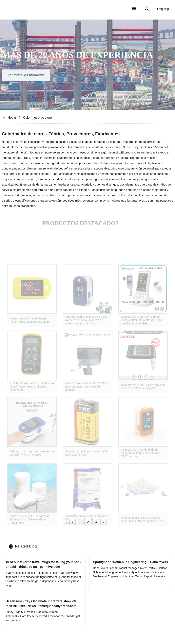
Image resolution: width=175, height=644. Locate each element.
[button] (134, 9)
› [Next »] (103, 522)
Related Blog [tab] (23, 546)
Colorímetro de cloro (38, 118)
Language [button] (163, 9)
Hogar (12, 118)
